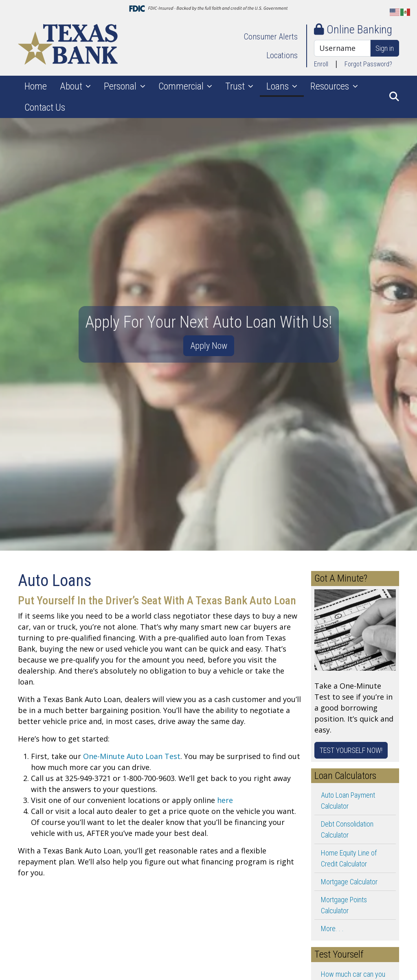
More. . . (332, 929)
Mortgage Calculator (349, 882)
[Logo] (68, 46)
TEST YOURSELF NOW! (351, 750)
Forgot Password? (368, 64)
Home (36, 86)
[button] (394, 97)
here (225, 800)
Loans (279, 86)
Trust (236, 86)
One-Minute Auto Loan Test (132, 756)
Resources (331, 86)
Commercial (182, 86)
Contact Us (45, 107)
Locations (282, 55)
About (72, 86)
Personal (121, 86)
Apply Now (209, 346)
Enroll (321, 64)
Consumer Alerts (271, 37)
